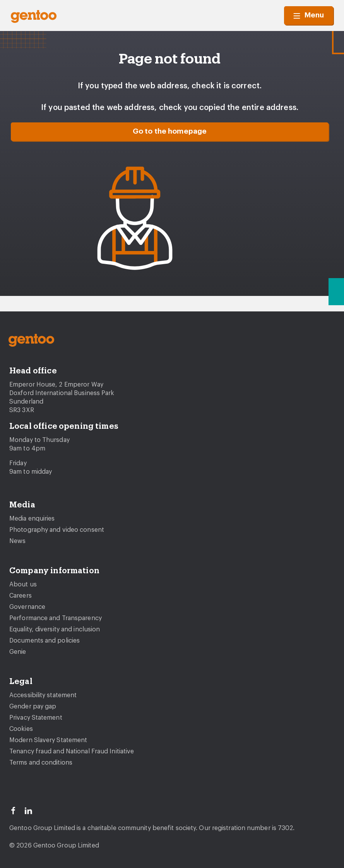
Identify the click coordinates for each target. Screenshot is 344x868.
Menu (309, 15)
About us (23, 584)
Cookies (21, 729)
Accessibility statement (43, 695)
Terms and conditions (41, 763)
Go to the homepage (170, 131)
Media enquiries (32, 519)
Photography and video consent (57, 530)
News (17, 541)
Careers (21, 596)
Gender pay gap (33, 706)
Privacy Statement (36, 718)
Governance (27, 607)
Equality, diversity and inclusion (55, 629)
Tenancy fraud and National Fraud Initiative (72, 751)
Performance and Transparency (56, 618)
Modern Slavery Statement (48, 740)
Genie (18, 652)
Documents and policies (44, 641)
